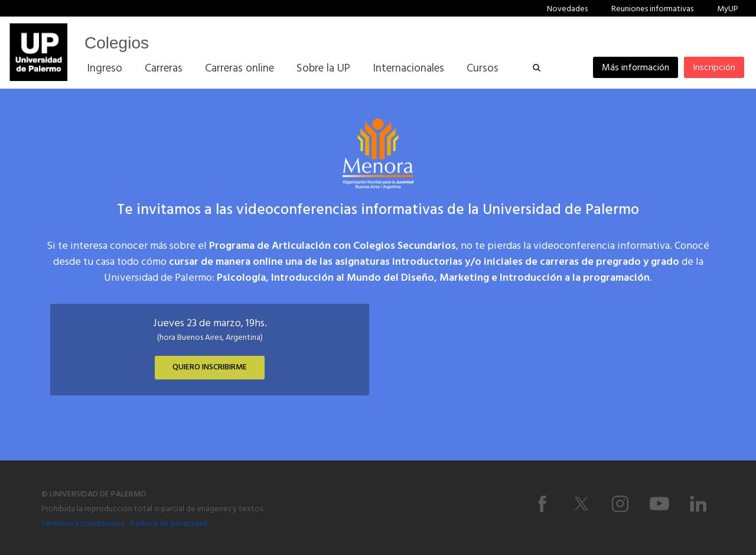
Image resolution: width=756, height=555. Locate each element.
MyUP (728, 9)
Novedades (567, 9)
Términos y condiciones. (83, 524)
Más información (636, 68)
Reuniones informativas (652, 9)
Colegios (117, 43)
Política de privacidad (169, 524)
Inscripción (714, 68)
